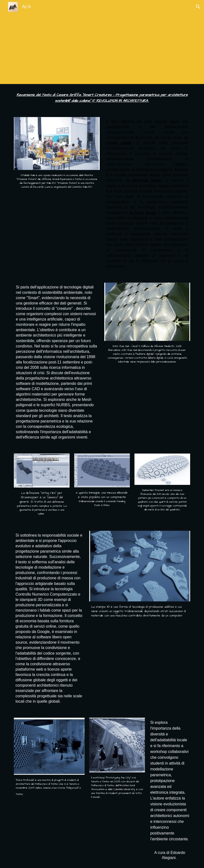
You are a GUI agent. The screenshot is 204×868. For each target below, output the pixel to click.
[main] (102, 42)
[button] (198, 7)
